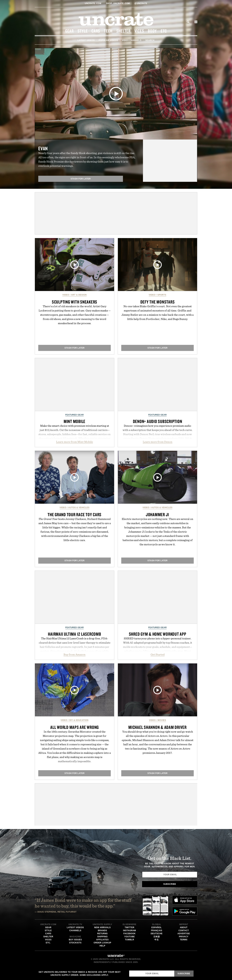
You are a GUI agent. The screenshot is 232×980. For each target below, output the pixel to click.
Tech (108, 31)
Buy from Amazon (75, 654)
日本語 (157, 937)
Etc (164, 31)
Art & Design (79, 295)
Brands (102, 931)
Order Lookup (102, 943)
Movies (162, 720)
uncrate (141, 3)
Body (152, 31)
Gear (69, 31)
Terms (184, 940)
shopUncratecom (118, 3)
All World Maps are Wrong (75, 727)
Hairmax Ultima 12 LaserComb (74, 634)
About (184, 927)
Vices (139, 31)
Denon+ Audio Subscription (158, 421)
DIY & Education (79, 720)
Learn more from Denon (158, 442)
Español (157, 927)
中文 (157, 940)
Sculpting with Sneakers (75, 302)
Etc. (48, 943)
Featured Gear (75, 415)
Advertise (184, 934)
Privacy (184, 937)
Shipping (102, 937)
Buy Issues (75, 940)
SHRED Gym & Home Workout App (158, 634)
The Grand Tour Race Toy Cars (75, 514)
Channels (75, 931)
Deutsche (157, 934)
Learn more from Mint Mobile (75, 442)
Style (83, 31)
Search (188, 22)
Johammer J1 (157, 514)
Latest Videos (86, 40)
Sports (162, 295)
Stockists (75, 943)
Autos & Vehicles (79, 508)
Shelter (123, 31)
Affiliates (102, 940)
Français (157, 931)
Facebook (130, 934)
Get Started (158, 654)
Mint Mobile (75, 421)
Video (66, 295)
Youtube (130, 937)
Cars (96, 31)
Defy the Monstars (158, 302)
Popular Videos (108, 40)
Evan (43, 148)
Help (102, 946)
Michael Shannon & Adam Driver (157, 727)
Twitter (129, 927)
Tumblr (130, 940)
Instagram (130, 931)
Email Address (129, 970)
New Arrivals (102, 927)
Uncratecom (93, 3)
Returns (102, 934)
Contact (184, 931)
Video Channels (132, 40)
